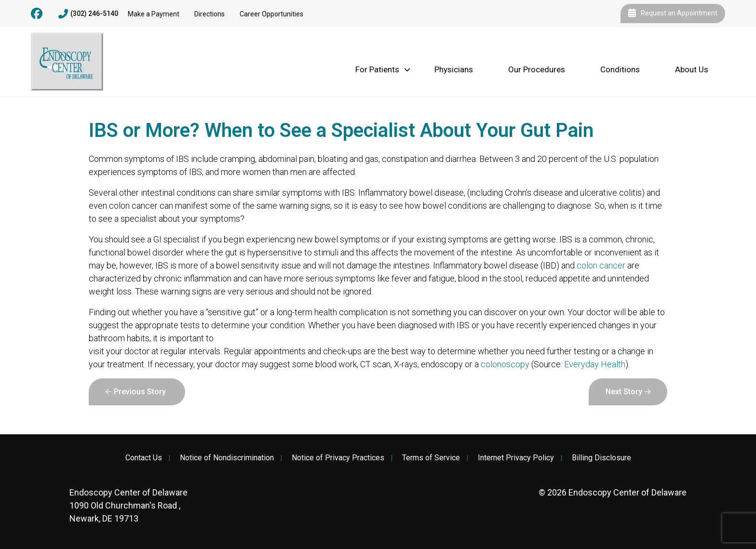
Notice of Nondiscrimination (227, 458)
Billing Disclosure (601, 458)
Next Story (624, 392)
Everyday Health (595, 364)
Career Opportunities (271, 14)
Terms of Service (431, 458)
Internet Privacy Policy (516, 458)
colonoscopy (505, 364)
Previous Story (140, 392)
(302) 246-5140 (88, 14)
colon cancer (601, 265)
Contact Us (144, 458)
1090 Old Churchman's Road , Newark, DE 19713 (128, 505)
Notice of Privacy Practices (338, 458)
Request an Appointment (673, 13)
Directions (209, 14)
